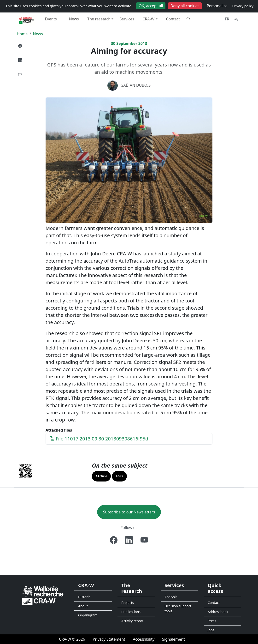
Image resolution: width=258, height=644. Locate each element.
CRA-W (148, 19)
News (74, 19)
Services (127, 19)
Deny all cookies (185, 6)
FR (227, 19)
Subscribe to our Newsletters (129, 512)
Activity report (132, 621)
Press (212, 621)
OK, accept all (151, 6)
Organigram (88, 615)
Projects (128, 603)
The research (99, 19)
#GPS (120, 476)
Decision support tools (178, 608)
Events (51, 19)
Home (22, 34)
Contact (173, 19)
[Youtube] (144, 540)
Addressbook (218, 612)
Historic (84, 597)
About (83, 606)
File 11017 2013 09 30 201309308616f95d (99, 439)
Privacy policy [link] (243, 6)
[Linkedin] (129, 540)
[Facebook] (114, 540)
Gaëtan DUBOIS (136, 85)
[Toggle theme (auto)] (236, 19)
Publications (131, 612)
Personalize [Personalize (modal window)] (217, 6)
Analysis (171, 597)
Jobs (211, 630)
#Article (101, 476)
